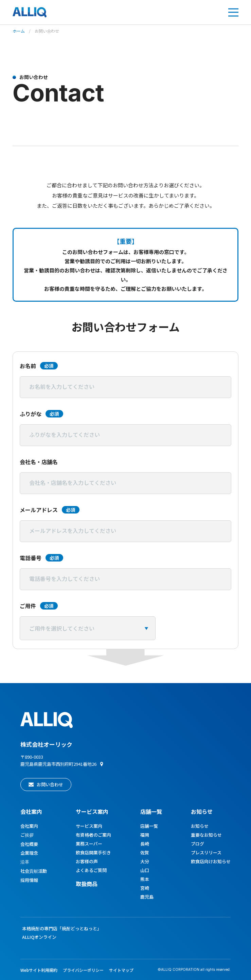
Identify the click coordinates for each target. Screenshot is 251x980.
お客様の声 (87, 861)
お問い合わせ (50, 784)
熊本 (145, 879)
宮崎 (145, 888)
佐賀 (145, 852)
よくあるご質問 (91, 870)
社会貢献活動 (34, 871)
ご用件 (39, 606)
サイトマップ (121, 970)
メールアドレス (50, 510)
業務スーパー (89, 844)
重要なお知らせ (206, 835)
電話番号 (41, 558)
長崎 (145, 844)
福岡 (145, 835)
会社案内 (31, 811)
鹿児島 (147, 897)
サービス (92, 811)
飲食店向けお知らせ (211, 861)
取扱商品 (87, 884)
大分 (145, 861)
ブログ (198, 844)
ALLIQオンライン (39, 937)
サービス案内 (89, 826)
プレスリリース (206, 852)
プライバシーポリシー (83, 970)
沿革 (25, 862)
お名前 (39, 366)
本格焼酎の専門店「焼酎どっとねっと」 (62, 928)
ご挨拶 (27, 835)
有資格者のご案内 (93, 835)
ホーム (19, 31)
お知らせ (202, 811)
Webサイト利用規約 (39, 970)
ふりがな (41, 414)
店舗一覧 (151, 811)
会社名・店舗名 (39, 462)
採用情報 (29, 880)
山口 (145, 870)
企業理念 (29, 853)
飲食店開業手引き (93, 852)
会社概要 (29, 844)
